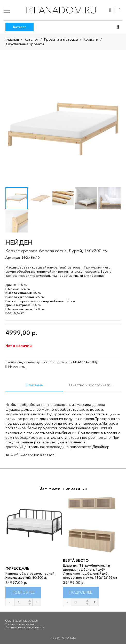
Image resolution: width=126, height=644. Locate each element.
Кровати (91, 39)
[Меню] (7, 10)
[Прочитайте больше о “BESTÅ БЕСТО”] (81, 592)
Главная (12, 39)
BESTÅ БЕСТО (76, 560)
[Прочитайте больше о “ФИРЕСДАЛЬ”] (23, 592)
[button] (118, 27)
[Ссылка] (110, 10)
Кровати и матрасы (61, 39)
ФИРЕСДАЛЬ (17, 568)
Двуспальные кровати (25, 44)
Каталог (31, 39)
